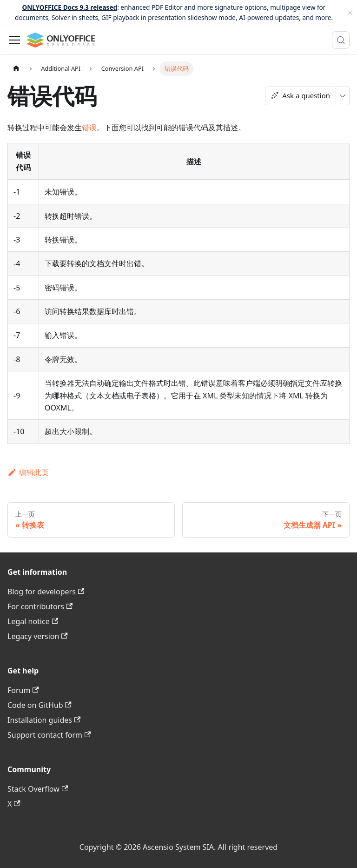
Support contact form (49, 735)
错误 (89, 128)
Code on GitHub (40, 705)
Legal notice (33, 621)
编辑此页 (28, 472)
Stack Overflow (38, 789)
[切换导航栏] (14, 40)
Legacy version (38, 636)
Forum (23, 690)
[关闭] (350, 13)
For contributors (40, 606)
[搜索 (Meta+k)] (341, 40)
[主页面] (16, 69)
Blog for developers (46, 592)
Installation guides (44, 720)
